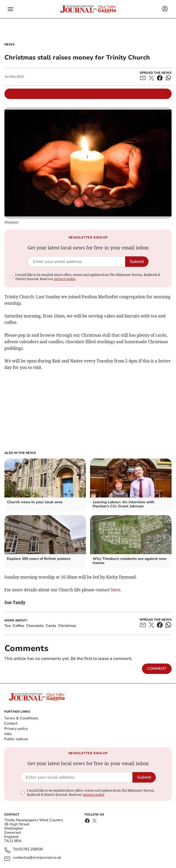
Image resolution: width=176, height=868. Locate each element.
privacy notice (65, 279)
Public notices (16, 739)
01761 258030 (31, 849)
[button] (10, 9)
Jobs (8, 734)
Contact (11, 723)
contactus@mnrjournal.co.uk (37, 858)
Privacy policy (16, 729)
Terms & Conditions (21, 718)
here (115, 590)
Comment (157, 669)
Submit (137, 262)
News (9, 44)
